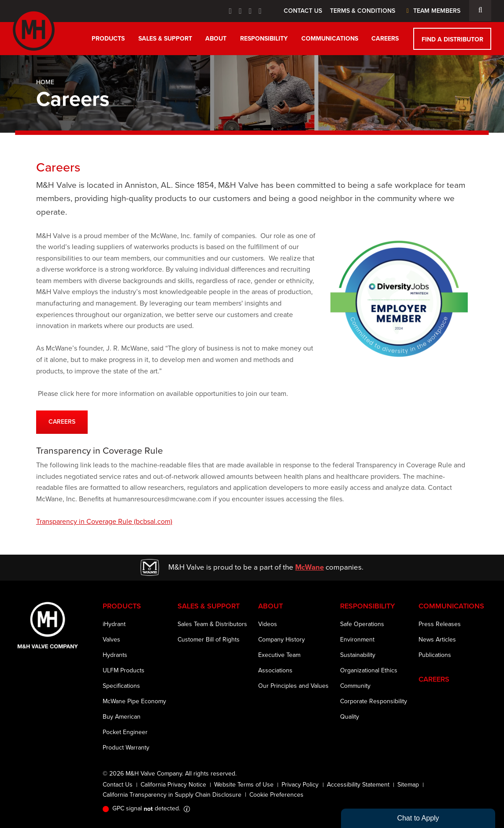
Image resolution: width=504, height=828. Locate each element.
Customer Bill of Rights (209, 640)
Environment (357, 640)
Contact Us (303, 11)
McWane (309, 567)
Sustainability (358, 655)
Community (355, 686)
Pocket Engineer (125, 732)
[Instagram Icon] (260, 11)
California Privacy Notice (173, 785)
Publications (435, 655)
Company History (282, 640)
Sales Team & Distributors (212, 624)
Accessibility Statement (358, 785)
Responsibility (264, 38)
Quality (350, 717)
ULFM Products (124, 670)
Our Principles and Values (293, 686)
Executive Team (279, 655)
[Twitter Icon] (240, 11)
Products (108, 38)
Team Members (432, 11)
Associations (275, 670)
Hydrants (115, 655)
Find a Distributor (452, 39)
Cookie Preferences (276, 795)
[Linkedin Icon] (250, 11)
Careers (385, 38)
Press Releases (440, 624)
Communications (330, 38)
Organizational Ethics (369, 670)
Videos (268, 624)
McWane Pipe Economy (134, 701)
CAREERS (62, 422)
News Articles (437, 640)
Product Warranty (126, 748)
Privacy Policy (300, 785)
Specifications (121, 686)
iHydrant (114, 624)
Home (45, 82)
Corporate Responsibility (374, 701)
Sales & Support (165, 38)
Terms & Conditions (363, 11)
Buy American (122, 717)
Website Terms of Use (244, 785)
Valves (111, 640)
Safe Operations (362, 624)
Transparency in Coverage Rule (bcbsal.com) (104, 521)
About (216, 38)
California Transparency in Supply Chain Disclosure (172, 795)
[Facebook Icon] (231, 11)
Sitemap (408, 785)
